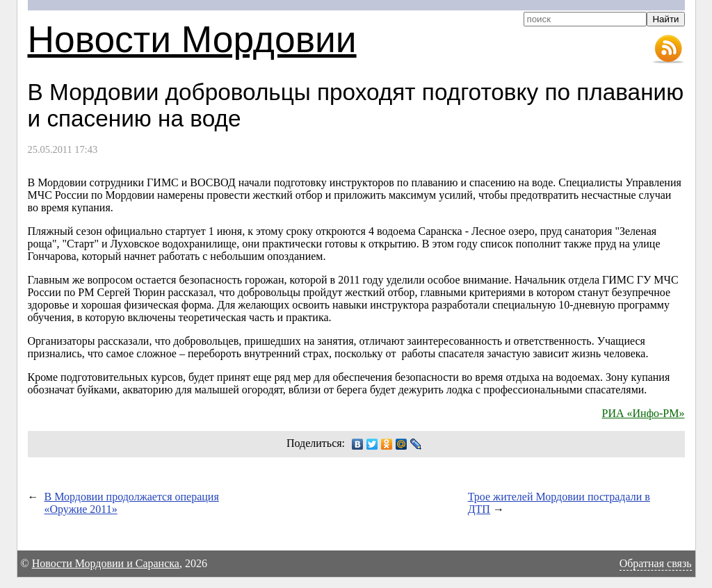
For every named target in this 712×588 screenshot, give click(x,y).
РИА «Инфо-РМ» (644, 413)
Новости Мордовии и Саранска (106, 563)
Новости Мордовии (192, 39)
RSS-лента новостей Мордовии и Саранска (668, 49)
